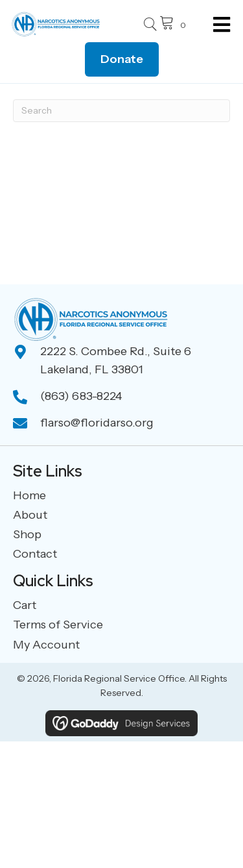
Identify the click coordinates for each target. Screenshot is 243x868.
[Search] (121, 111)
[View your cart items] (175, 25)
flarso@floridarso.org (97, 423)
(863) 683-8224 (81, 396)
